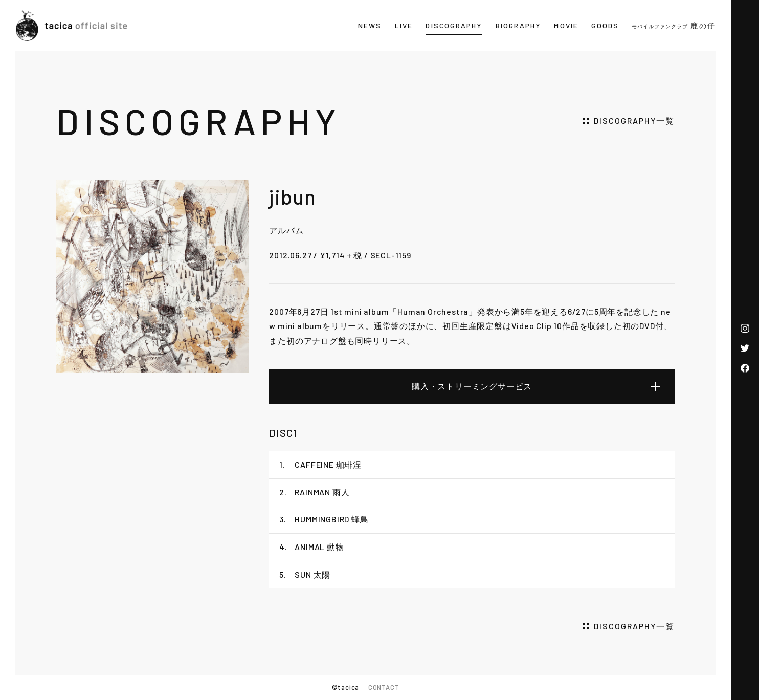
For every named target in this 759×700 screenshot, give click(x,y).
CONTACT (384, 687)
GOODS (605, 25)
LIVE (404, 25)
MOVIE (566, 25)
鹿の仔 (674, 25)
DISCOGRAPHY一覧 (634, 121)
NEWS (370, 25)
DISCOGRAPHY (454, 25)
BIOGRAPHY (519, 25)
